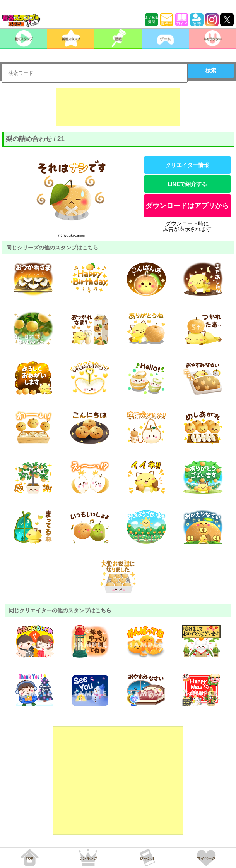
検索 (211, 70)
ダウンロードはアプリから (187, 206)
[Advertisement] (118, 107)
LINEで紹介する (187, 184)
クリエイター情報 (187, 165)
